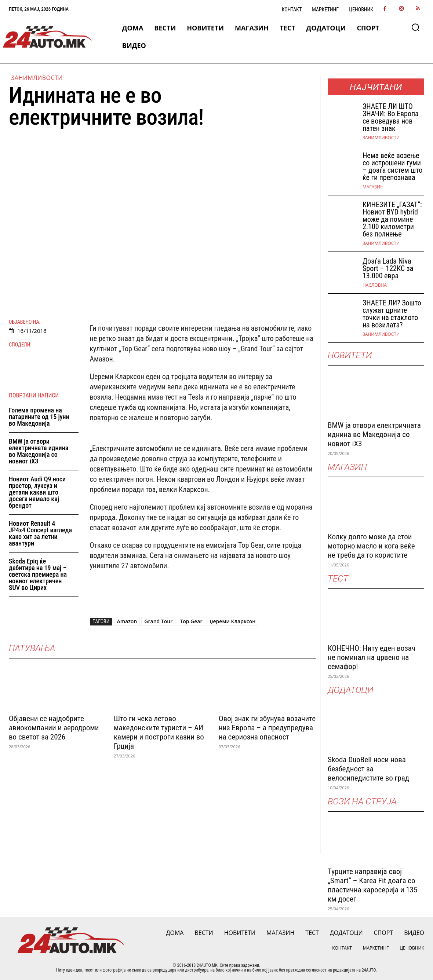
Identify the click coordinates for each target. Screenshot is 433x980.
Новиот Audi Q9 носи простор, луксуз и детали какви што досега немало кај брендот (37, 492)
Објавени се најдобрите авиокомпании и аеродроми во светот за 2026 (54, 728)
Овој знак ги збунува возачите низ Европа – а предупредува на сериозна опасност (267, 728)
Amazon (127, 621)
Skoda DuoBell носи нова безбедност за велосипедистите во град (368, 769)
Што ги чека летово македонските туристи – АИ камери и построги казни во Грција (159, 732)
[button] (415, 27)
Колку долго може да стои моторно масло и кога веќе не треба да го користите (371, 546)
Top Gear (191, 621)
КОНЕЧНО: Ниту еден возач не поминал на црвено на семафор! (372, 657)
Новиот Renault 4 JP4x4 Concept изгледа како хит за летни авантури (40, 533)
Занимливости (37, 78)
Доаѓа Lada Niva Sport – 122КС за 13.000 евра (388, 268)
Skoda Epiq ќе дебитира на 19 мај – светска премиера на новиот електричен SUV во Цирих (38, 574)
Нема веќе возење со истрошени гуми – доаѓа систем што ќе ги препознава (392, 166)
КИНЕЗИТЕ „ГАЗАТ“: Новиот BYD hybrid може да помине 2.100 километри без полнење (392, 219)
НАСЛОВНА (375, 285)
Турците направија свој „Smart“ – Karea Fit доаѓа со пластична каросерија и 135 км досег (372, 885)
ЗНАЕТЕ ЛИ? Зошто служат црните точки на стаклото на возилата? (392, 314)
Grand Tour (158, 621)
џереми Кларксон (232, 621)
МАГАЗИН (373, 187)
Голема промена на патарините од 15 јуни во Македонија (39, 417)
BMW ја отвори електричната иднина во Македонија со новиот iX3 (39, 451)
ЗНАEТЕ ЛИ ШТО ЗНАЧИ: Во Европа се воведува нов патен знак (391, 117)
